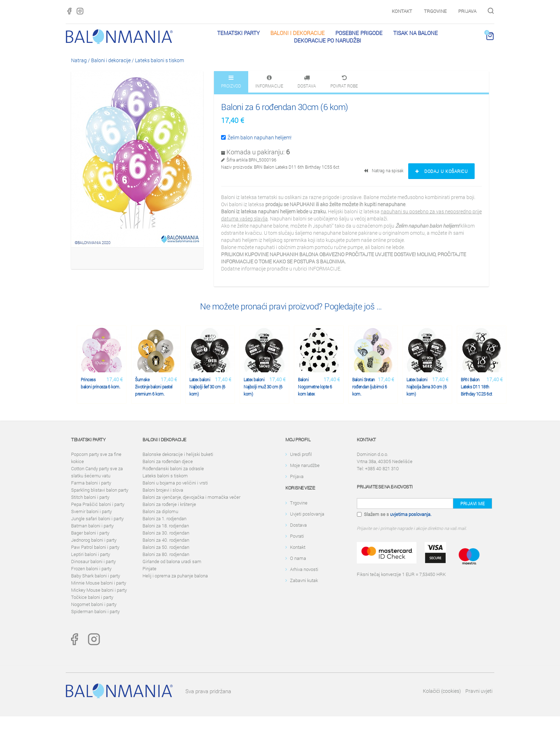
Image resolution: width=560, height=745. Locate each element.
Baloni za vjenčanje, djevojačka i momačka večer (191, 497)
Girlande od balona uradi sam (172, 561)
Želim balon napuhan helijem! (256, 137)
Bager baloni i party (90, 533)
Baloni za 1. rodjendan (164, 518)
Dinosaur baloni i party (93, 561)
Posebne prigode (359, 33)
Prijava (467, 11)
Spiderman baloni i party (95, 611)
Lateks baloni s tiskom (159, 60)
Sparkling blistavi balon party (100, 490)
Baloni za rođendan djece (168, 461)
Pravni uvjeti (479, 691)
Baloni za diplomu (160, 511)
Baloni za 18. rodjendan (166, 526)
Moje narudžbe (305, 465)
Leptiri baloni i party (91, 554)
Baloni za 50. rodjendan (166, 547)
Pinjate (149, 568)
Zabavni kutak (304, 580)
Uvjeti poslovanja (307, 514)
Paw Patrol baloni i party (95, 547)
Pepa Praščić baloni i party (98, 504)
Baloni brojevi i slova (163, 490)
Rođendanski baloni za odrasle (173, 468)
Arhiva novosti (304, 569)
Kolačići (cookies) (442, 691)
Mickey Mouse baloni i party (99, 590)
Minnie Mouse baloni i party (99, 583)
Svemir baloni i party (91, 511)
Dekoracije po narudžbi (327, 40)
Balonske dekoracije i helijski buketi (178, 454)
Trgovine (435, 11)
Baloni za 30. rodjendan (166, 533)
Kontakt (402, 11)
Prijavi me (472, 503)
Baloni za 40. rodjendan (166, 540)
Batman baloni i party (92, 526)
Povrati (297, 536)
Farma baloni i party (91, 483)
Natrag (79, 60)
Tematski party (238, 33)
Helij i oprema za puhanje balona (175, 576)
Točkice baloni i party (92, 597)
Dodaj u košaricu (441, 171)
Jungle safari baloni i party (97, 518)
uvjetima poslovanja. (411, 514)
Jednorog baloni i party (94, 540)
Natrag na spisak (384, 170)
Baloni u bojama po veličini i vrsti (175, 483)
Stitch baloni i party (90, 497)
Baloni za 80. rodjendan (166, 554)
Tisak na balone (416, 33)
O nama (298, 558)
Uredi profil (301, 454)
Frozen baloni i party (91, 568)
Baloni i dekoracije (297, 33)
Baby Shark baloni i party (96, 576)
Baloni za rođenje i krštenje (169, 504)
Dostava (298, 525)
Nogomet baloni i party (94, 604)
